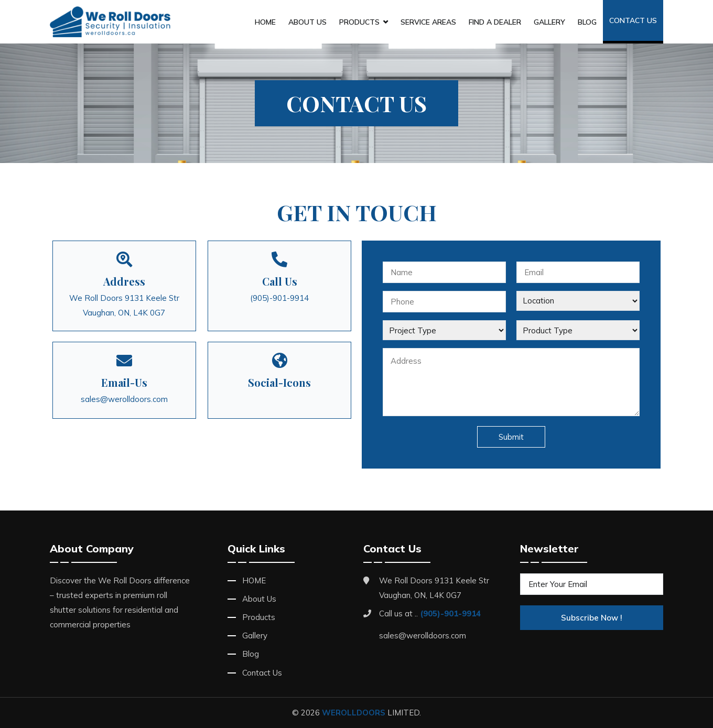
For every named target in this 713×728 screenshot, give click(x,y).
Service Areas (428, 22)
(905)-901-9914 (279, 298)
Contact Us (633, 20)
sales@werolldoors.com (124, 399)
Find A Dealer (495, 22)
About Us (307, 22)
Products (359, 22)
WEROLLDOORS (354, 713)
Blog (587, 22)
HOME (265, 22)
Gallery (549, 22)
